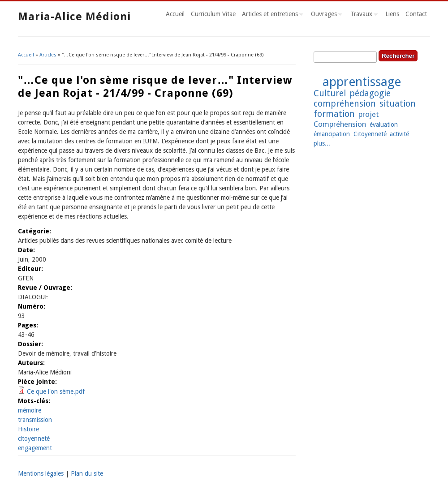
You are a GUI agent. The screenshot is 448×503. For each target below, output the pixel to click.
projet (369, 114)
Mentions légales (41, 473)
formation (334, 114)
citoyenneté (34, 439)
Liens (392, 14)
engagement (35, 448)
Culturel (330, 93)
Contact (416, 14)
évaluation (384, 125)
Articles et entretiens (271, 15)
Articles (48, 55)
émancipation (332, 134)
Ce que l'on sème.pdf (56, 391)
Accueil (175, 14)
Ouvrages (325, 15)
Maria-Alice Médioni (74, 17)
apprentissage (362, 82)
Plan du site (87, 473)
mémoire (30, 410)
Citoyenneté (370, 134)
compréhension (345, 104)
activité (399, 134)
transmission (35, 420)
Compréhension (340, 124)
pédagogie (370, 93)
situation (398, 104)
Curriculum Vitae (213, 14)
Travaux (362, 15)
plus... (322, 143)
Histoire (28, 429)
